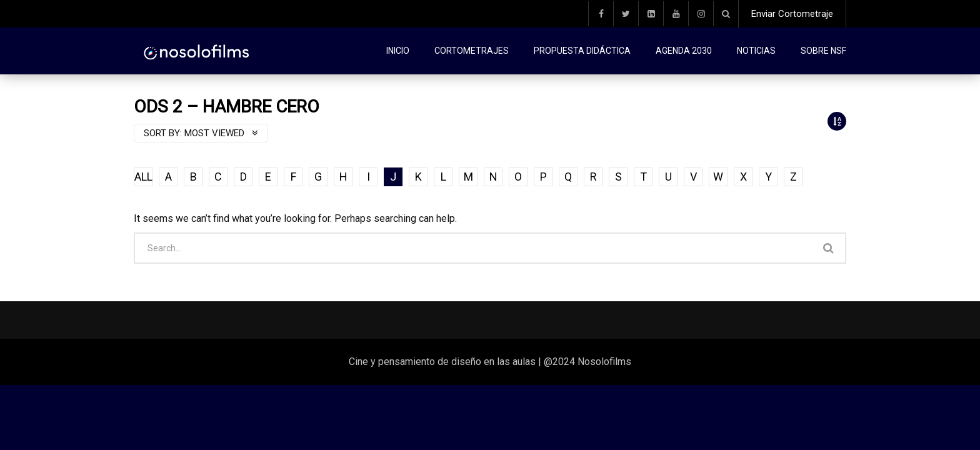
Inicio (398, 51)
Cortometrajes (472, 51)
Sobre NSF (823, 51)
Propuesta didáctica (582, 51)
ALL (143, 177)
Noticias (756, 51)
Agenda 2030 (684, 51)
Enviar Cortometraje (792, 14)
